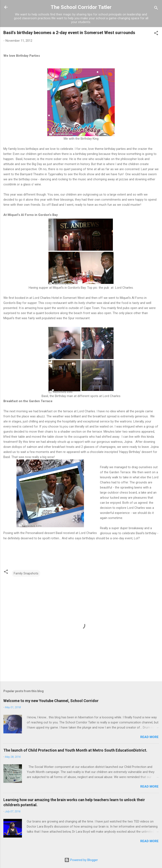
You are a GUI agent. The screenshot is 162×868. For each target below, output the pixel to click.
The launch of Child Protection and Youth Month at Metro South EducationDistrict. (75, 750)
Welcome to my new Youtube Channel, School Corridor (51, 701)
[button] (156, 34)
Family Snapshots (26, 573)
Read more (149, 737)
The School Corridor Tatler (81, 7)
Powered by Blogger (81, 860)
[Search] (156, 9)
